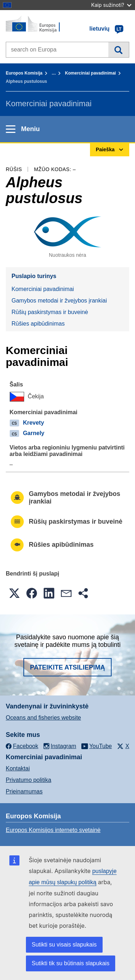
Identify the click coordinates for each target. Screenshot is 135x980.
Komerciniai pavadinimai (91, 73)
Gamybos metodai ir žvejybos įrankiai (59, 301)
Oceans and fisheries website (43, 718)
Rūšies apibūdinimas (38, 324)
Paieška (119, 50)
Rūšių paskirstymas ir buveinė (50, 312)
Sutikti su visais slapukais (64, 945)
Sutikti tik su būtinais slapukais (71, 963)
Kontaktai (18, 768)
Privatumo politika (28, 780)
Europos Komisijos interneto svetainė (53, 830)
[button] (14, 593)
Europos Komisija (24, 73)
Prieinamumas (24, 791)
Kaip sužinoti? (111, 5)
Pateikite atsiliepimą (67, 667)
